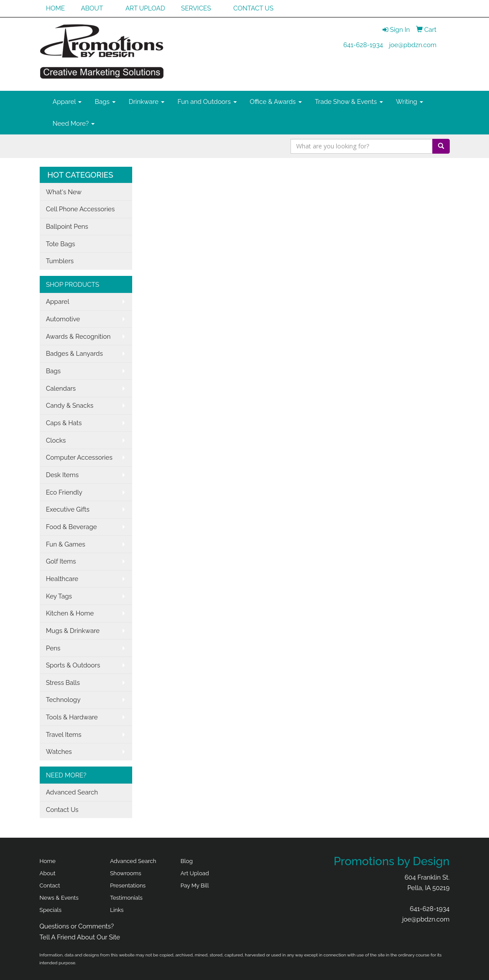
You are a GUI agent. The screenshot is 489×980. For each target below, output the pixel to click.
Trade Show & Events (349, 101)
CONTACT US (253, 8)
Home (48, 861)
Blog (187, 861)
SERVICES (196, 8)
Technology (63, 700)
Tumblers (60, 261)
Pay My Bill (195, 885)
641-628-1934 (363, 45)
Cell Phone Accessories (80, 209)
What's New (64, 192)
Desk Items (62, 475)
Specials (51, 910)
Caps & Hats (64, 423)
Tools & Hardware (72, 717)
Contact (50, 885)
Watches (59, 751)
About (48, 873)
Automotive (63, 319)
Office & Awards (276, 101)
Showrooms (126, 873)
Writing (410, 101)
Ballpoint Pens (67, 226)
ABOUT (92, 8)
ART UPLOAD (145, 8)
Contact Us (62, 810)
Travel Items (63, 734)
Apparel (67, 101)
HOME (55, 8)
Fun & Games (65, 544)
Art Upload (195, 873)
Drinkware (147, 101)
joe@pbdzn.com (413, 45)
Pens (53, 648)
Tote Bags (60, 244)
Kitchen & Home (70, 613)
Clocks (56, 440)
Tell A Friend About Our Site (80, 937)
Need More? (74, 123)
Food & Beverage (71, 527)
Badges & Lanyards (74, 353)
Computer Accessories (79, 457)
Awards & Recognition (78, 336)
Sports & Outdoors (73, 665)
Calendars (61, 388)
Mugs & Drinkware (73, 631)
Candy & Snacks (70, 405)
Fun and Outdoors (207, 101)
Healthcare (62, 579)
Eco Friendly (64, 492)
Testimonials (126, 898)
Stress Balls (63, 683)
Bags (105, 101)
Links (117, 910)
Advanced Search (72, 792)
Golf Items (61, 561)
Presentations (128, 885)
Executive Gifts (68, 509)
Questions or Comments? (77, 926)
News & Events (59, 898)
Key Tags (59, 596)
